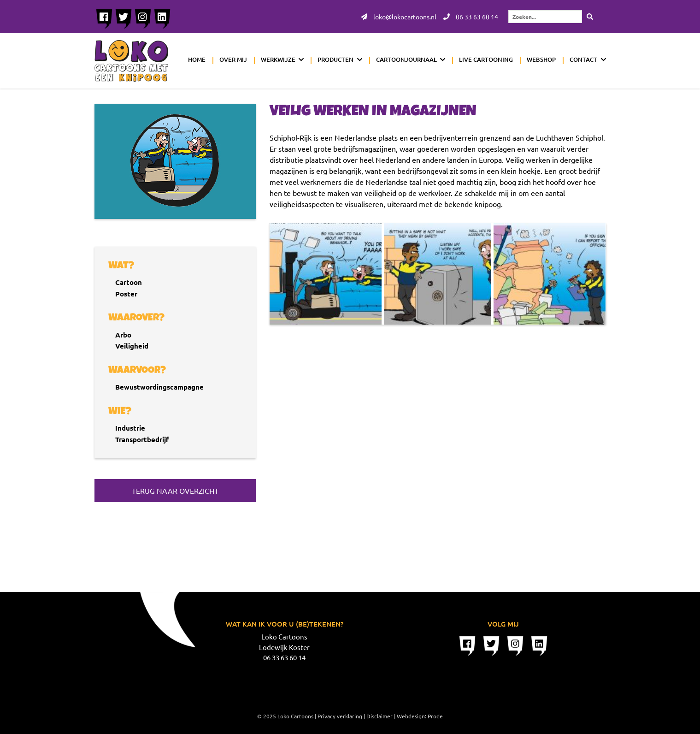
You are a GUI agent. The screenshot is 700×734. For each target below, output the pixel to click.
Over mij (233, 59)
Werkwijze (278, 59)
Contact (583, 59)
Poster (126, 294)
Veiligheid (132, 346)
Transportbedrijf (142, 439)
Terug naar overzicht (175, 491)
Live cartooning (486, 59)
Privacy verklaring (340, 716)
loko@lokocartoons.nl (399, 17)
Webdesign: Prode (420, 716)
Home (197, 59)
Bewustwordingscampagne (159, 387)
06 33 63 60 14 (471, 17)
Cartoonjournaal (406, 59)
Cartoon (129, 282)
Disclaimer (379, 716)
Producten (335, 59)
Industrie (130, 428)
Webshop (541, 59)
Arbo (123, 335)
